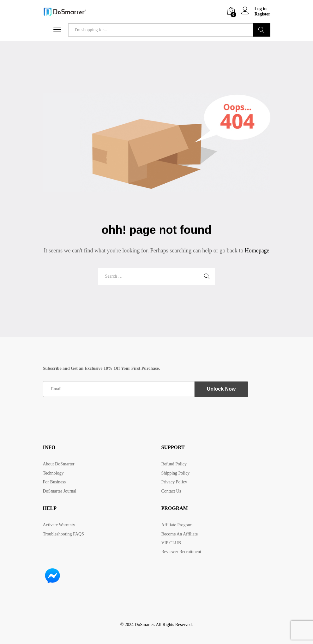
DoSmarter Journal (60, 491)
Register (262, 14)
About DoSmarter (59, 464)
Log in (254, 9)
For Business (54, 482)
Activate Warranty (59, 525)
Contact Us (171, 491)
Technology (53, 473)
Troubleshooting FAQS (63, 534)
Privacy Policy (174, 482)
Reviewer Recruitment (181, 552)
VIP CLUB (171, 543)
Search (262, 30)
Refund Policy (174, 464)
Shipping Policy (176, 473)
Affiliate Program (177, 525)
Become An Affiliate (180, 534)
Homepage (257, 251)
